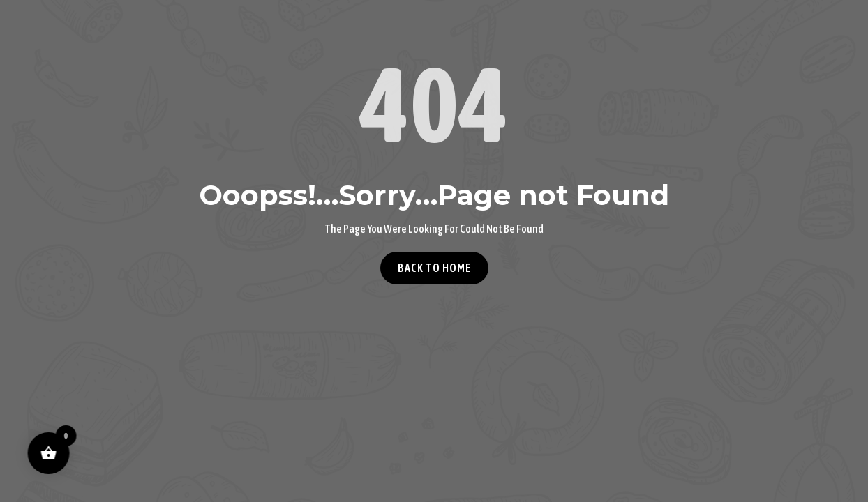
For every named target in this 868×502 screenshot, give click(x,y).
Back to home (434, 268)
